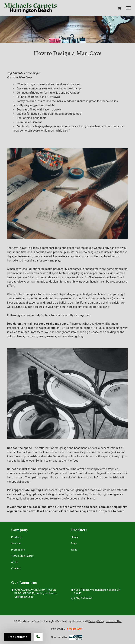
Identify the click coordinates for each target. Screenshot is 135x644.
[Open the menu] (128, 8)
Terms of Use (114, 621)
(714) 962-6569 (83, 598)
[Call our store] (38, 637)
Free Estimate (17, 637)
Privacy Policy (96, 621)
